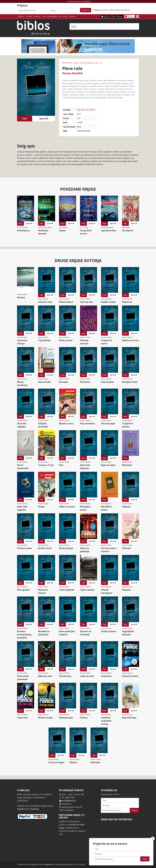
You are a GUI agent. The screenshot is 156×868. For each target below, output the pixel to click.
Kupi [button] (25, 118)
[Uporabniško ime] (31, 10)
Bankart (35, 809)
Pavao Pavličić (73, 73)
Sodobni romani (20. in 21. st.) (91, 63)
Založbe (29, 17)
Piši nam (72, 17)
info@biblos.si (69, 801)
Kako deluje (63, 17)
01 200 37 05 (68, 797)
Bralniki (37, 17)
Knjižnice (21, 17)
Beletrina (49, 864)
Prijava (134, 810)
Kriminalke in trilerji (70, 63)
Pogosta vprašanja (49, 17)
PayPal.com (23, 809)
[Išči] (104, 26)
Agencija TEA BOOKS (86, 110)
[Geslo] (62, 10)
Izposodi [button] (44, 118)
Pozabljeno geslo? (100, 10)
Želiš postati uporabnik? (120, 10)
